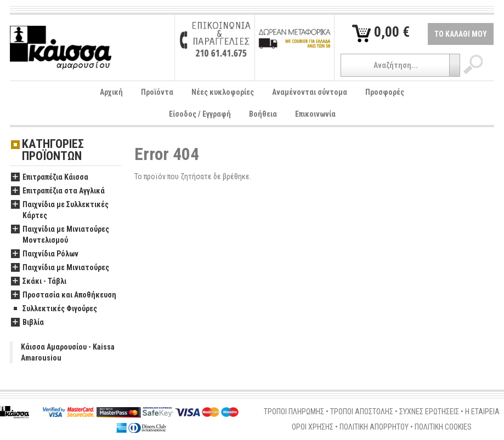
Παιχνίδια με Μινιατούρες (60, 268)
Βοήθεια (263, 114)
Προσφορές (385, 92)
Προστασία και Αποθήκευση (64, 295)
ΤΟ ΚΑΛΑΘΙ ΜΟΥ (461, 34)
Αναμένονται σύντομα (310, 92)
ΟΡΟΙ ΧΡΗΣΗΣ (313, 427)
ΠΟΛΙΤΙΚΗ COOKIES (443, 427)
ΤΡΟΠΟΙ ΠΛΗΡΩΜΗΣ (294, 412)
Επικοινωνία (315, 114)
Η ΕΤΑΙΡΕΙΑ (482, 412)
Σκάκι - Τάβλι (39, 282)
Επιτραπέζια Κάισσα (50, 178)
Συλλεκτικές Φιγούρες (54, 309)
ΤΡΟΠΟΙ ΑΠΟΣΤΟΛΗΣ (362, 412)
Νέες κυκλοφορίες (223, 92)
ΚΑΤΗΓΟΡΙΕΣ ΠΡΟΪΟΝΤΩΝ (53, 150)
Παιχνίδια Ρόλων (45, 254)
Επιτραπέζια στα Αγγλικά (58, 191)
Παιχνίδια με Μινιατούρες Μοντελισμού (60, 235)
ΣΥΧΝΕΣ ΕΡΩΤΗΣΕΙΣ (429, 412)
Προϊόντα (157, 92)
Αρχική (111, 92)
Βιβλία (27, 323)
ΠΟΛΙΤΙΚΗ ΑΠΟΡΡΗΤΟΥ (374, 427)
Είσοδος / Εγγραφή (200, 114)
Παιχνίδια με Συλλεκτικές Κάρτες (60, 210)
